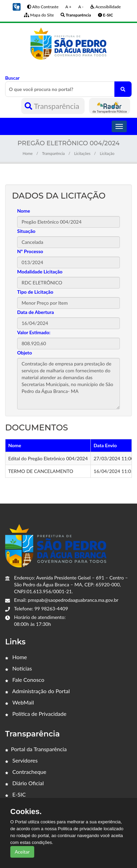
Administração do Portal (38, 691)
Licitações (82, 153)
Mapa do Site (39, 15)
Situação (26, 231)
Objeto (24, 353)
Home (28, 153)
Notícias (18, 668)
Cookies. (26, 812)
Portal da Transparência (36, 749)
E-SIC (15, 794)
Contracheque (26, 772)
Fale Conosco (25, 680)
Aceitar (22, 852)
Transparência (53, 106)
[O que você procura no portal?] (123, 89)
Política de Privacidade (36, 714)
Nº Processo (30, 251)
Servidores (21, 760)
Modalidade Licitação (40, 272)
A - (81, 7)
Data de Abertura (35, 312)
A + (68, 7)
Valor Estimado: (34, 332)
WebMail (20, 702)
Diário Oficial (24, 783)
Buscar (68, 86)
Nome (24, 211)
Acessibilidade (106, 7)
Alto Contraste (43, 7)
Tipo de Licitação (35, 292)
